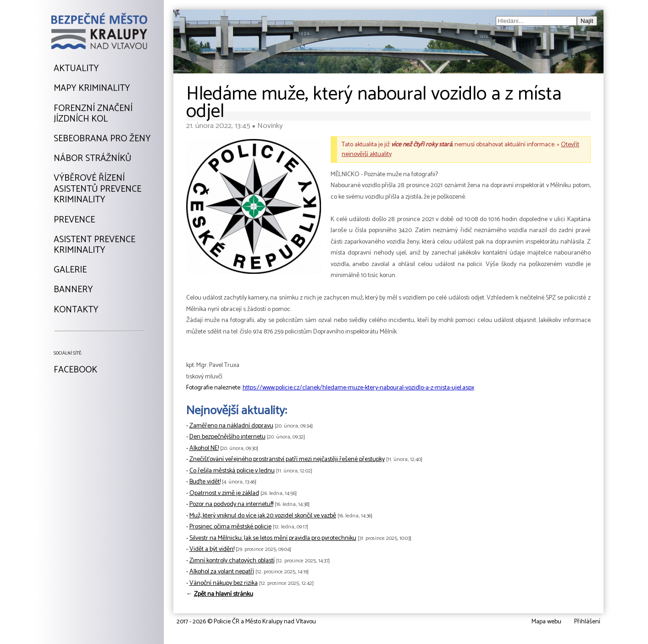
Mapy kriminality (92, 89)
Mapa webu (546, 622)
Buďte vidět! (205, 482)
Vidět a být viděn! (212, 549)
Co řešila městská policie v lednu (232, 471)
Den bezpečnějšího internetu (227, 437)
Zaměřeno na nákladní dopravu (231, 426)
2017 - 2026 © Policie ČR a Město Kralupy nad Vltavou (246, 622)
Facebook (75, 370)
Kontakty (76, 310)
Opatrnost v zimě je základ (224, 493)
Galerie (70, 270)
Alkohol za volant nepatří (222, 572)
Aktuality (76, 69)
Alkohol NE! (204, 448)
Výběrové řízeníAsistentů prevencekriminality (97, 189)
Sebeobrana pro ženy (102, 139)
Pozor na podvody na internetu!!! (231, 504)
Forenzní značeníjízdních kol (93, 114)
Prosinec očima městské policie (230, 527)
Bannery (73, 290)
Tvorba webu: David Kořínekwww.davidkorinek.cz (91, 622)
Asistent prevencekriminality (94, 245)
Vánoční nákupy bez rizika (224, 583)
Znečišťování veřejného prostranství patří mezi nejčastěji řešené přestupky (287, 459)
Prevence (74, 220)
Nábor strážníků (92, 159)
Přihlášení (587, 622)
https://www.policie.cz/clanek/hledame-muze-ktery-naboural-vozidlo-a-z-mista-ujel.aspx (358, 388)
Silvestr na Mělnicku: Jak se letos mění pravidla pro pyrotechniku (273, 538)
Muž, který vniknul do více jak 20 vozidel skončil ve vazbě (263, 516)
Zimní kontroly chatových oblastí (232, 561)
